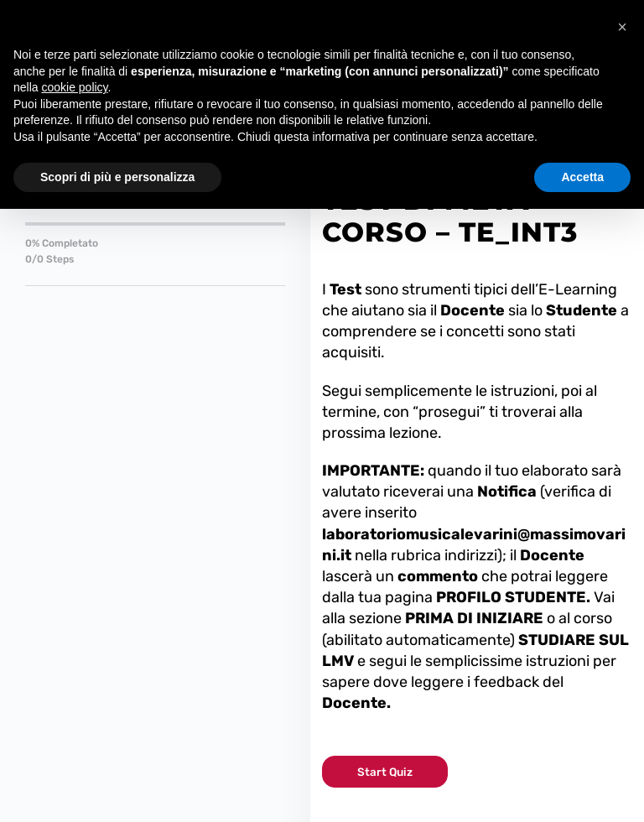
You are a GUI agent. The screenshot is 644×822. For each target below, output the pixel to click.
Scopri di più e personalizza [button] (117, 177)
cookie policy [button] (74, 87)
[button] (622, 27)
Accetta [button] (582, 177)
